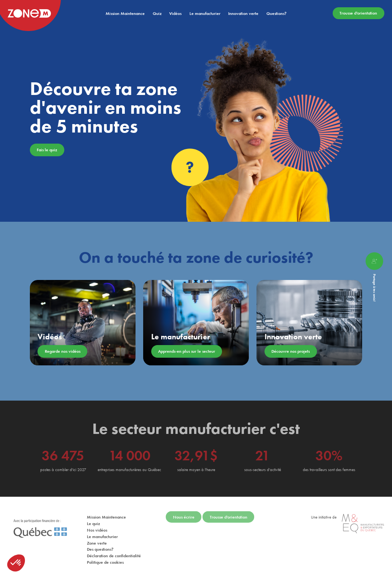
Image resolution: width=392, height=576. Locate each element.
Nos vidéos (97, 527)
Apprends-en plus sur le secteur (187, 351)
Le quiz (93, 520)
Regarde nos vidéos (63, 351)
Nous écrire (184, 514)
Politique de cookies (105, 559)
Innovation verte (243, 13)
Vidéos (175, 13)
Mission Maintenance (125, 13)
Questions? (276, 13)
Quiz (157, 13)
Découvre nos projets (291, 351)
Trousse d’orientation (358, 13)
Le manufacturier (205, 13)
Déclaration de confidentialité (114, 552)
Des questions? (100, 546)
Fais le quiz (47, 150)
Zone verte (97, 540)
